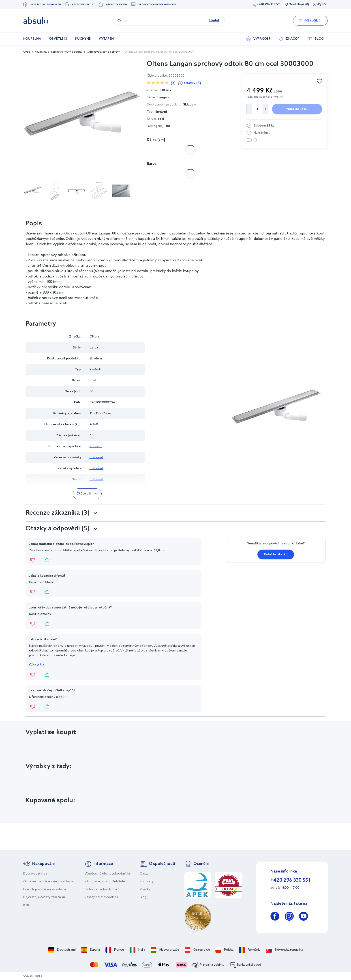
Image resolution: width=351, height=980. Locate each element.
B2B (26, 905)
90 (202, 149)
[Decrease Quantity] (249, 109)
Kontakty (147, 882)
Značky (145, 889)
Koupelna (41, 52)
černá (156, 173)
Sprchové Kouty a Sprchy (67, 52)
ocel (176, 173)
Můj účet (322, 4)
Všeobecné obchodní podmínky (108, 874)
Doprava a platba (35, 874)
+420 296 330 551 (269, 4)
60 (154, 149)
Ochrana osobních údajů (102, 889)
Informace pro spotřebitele (105, 882)
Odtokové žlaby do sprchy (103, 52)
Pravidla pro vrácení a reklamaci (46, 889)
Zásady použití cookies (101, 897)
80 (186, 149)
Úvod (27, 52)
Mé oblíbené (297, 4)
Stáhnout (96, 457)
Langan (163, 98)
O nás (144, 874)
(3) (173, 83)
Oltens (95, 337)
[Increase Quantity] (266, 109)
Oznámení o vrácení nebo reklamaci (49, 882)
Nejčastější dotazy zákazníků (44, 897)
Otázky (193, 83)
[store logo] (36, 21)
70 (170, 149)
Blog (143, 897)
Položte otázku (276, 555)
